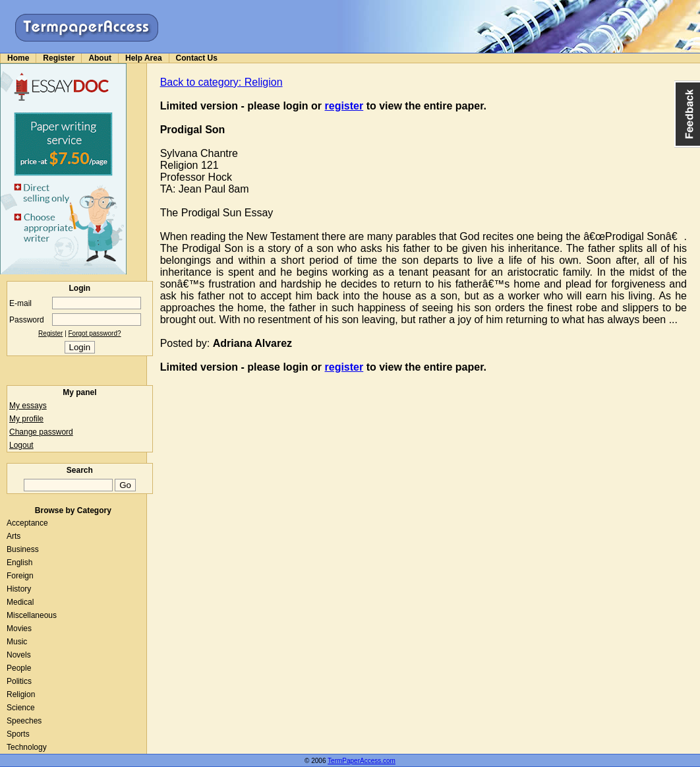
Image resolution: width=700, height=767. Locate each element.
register (344, 106)
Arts (14, 536)
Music (17, 642)
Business (23, 549)
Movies (19, 629)
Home (18, 58)
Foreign (20, 576)
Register (59, 58)
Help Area (144, 58)
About (100, 58)
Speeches (24, 721)
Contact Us (197, 58)
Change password (41, 432)
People (19, 668)
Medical (20, 602)
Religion (21, 694)
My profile (26, 419)
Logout (21, 445)
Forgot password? (95, 333)
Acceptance (27, 523)
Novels (19, 655)
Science (21, 708)
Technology (27, 747)
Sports (18, 734)
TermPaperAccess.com (362, 761)
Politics (19, 681)
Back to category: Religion (221, 82)
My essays (28, 406)
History (19, 589)
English (19, 563)
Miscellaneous (32, 615)
